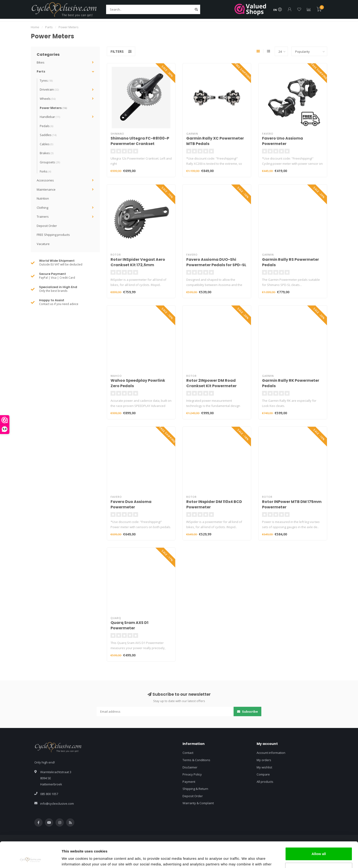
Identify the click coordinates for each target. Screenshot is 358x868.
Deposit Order (47, 226)
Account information (271, 753)
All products (265, 782)
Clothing (42, 208)
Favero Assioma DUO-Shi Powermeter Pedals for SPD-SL (216, 262)
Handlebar (50, 117)
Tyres (46, 80)
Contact (188, 753)
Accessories (45, 180)
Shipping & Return (195, 789)
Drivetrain (49, 89)
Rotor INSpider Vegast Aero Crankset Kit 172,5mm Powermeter (138, 265)
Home (35, 27)
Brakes (47, 153)
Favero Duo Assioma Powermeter (131, 504)
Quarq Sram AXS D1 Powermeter (129, 625)
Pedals (46, 126)
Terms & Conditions (196, 760)
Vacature (43, 244)
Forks (45, 171)
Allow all (319, 830)
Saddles (48, 135)
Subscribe (247, 711)
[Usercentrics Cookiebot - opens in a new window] (30, 859)
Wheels (48, 99)
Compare (263, 774)
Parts (41, 71)
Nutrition (43, 198)
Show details (73, 859)
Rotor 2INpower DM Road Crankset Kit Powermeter (211, 383)
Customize (319, 845)
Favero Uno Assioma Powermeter (282, 141)
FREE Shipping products (53, 235)
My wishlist (264, 767)
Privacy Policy (192, 774)
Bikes (41, 62)
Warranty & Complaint (198, 803)
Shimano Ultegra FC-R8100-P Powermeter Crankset (140, 141)
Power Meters (53, 108)
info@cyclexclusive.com (57, 804)
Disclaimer (190, 767)
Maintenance (46, 189)
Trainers (43, 217)
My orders (264, 760)
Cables (46, 144)
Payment (189, 782)
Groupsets (50, 162)
